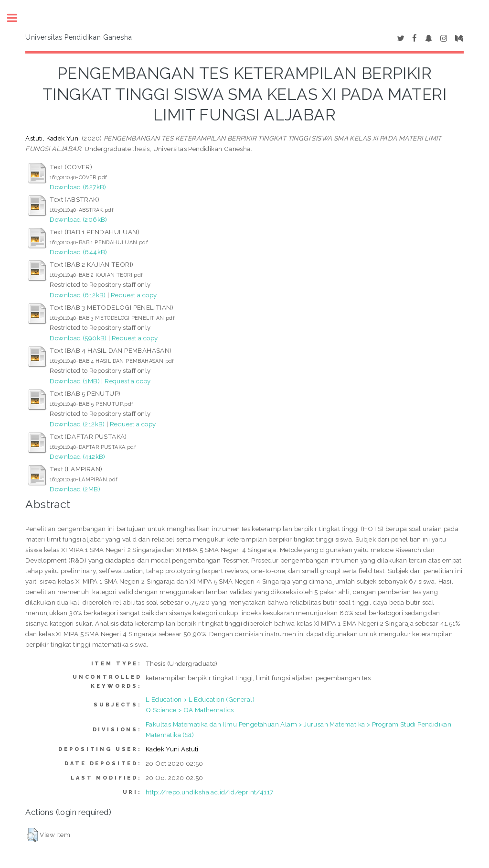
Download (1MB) (75, 381)
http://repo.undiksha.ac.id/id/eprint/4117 (209, 792)
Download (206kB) (78, 219)
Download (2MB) (75, 489)
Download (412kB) (77, 456)
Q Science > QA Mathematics (190, 710)
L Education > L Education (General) (200, 699)
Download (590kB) (78, 338)
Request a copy (134, 295)
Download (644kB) (78, 252)
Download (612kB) (78, 295)
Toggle (17, 18)
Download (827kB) (78, 187)
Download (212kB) (77, 424)
